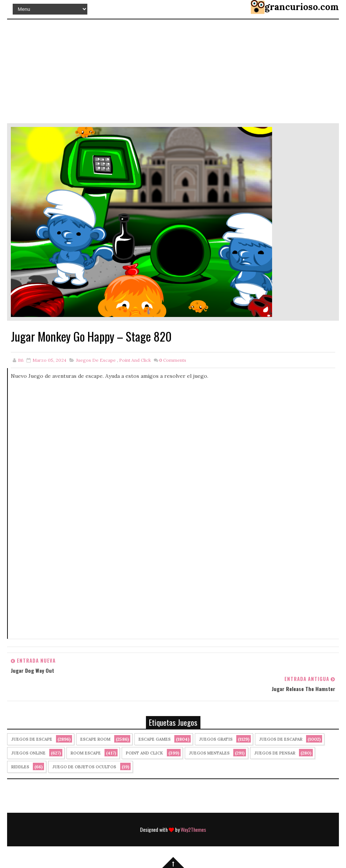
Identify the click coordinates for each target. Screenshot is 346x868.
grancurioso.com (302, 7)
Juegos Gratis (216, 739)
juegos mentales (209, 753)
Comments (173, 360)
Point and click (135, 360)
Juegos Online (28, 753)
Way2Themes (193, 829)
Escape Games (155, 739)
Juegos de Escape (96, 360)
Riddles (20, 767)
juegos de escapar (281, 739)
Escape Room (95, 739)
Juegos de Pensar (275, 753)
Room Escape (86, 753)
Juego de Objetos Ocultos (84, 767)
